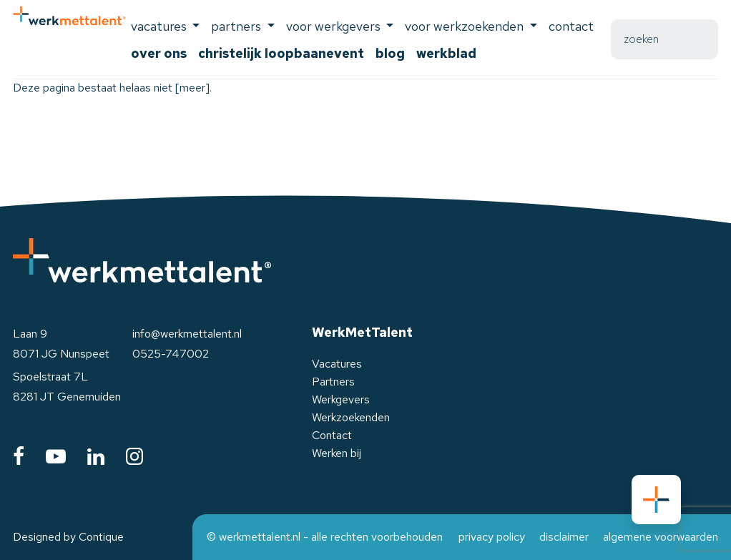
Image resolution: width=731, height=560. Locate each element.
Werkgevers (341, 399)
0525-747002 (171, 354)
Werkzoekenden (351, 417)
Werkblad (446, 53)
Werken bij (337, 453)
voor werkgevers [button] (335, 26)
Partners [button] (237, 26)
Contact (571, 26)
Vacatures (337, 364)
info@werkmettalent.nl (187, 334)
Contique (101, 537)
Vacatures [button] (160, 26)
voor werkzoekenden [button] (466, 26)
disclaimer (564, 537)
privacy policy (492, 537)
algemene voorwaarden (661, 537)
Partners (333, 382)
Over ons (159, 53)
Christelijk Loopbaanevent (281, 53)
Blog (390, 53)
